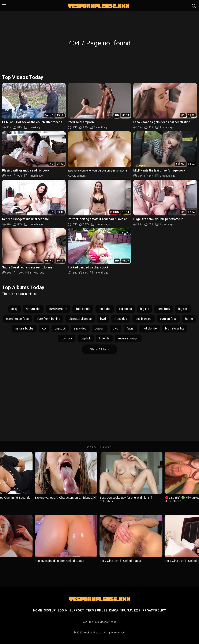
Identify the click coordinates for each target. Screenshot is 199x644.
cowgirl (100, 328)
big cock (60, 328)
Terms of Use (97, 610)
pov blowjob (144, 319)
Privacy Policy (154, 610)
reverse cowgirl (128, 338)
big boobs (125, 309)
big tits (145, 309)
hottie (189, 319)
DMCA (114, 610)
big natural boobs (80, 319)
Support (77, 610)
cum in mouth (58, 309)
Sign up (50, 610)
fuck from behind (49, 319)
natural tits (33, 309)
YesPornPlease (93, 633)
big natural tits (175, 328)
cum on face (168, 319)
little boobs (83, 309)
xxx (44, 328)
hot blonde (150, 328)
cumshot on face (17, 319)
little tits (104, 338)
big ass (183, 309)
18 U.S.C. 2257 (130, 610)
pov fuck (67, 338)
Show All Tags (100, 349)
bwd (103, 319)
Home (37, 610)
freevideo (121, 319)
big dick (86, 338)
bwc (116, 328)
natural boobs (24, 328)
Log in (63, 610)
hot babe (105, 309)
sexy (14, 309)
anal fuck (164, 309)
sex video (80, 328)
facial (130, 328)
